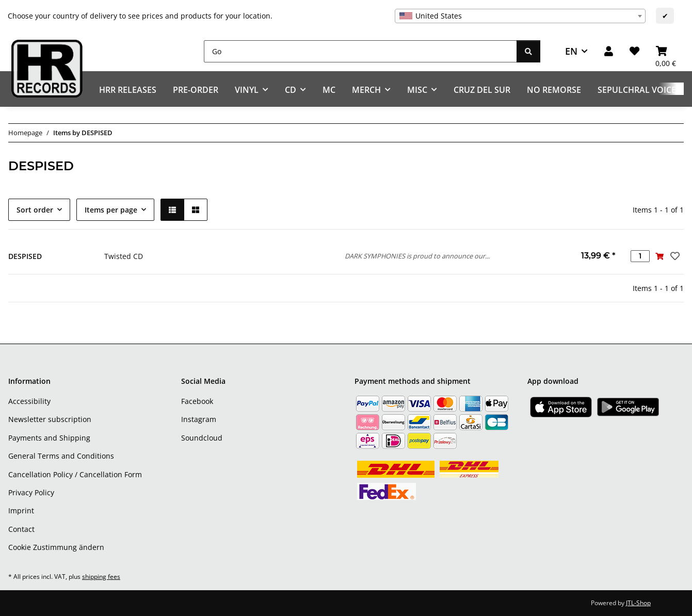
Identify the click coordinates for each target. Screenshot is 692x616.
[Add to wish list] (674, 256)
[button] (609, 51)
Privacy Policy (31, 492)
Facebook (197, 401)
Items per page (111, 210)
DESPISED (25, 256)
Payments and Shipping (49, 438)
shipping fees (101, 577)
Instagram (199, 419)
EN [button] (571, 51)
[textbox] (520, 16)
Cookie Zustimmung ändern (56, 547)
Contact (21, 529)
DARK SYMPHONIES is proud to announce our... (417, 256)
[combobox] (520, 16)
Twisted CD (124, 256)
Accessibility (29, 401)
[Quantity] (640, 256)
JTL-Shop (638, 603)
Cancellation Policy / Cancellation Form (75, 474)
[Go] (360, 51)
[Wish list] (634, 51)
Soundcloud (202, 438)
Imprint (21, 510)
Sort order (35, 210)
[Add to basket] (659, 256)
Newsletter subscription (50, 419)
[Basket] (666, 51)
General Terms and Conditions (61, 456)
